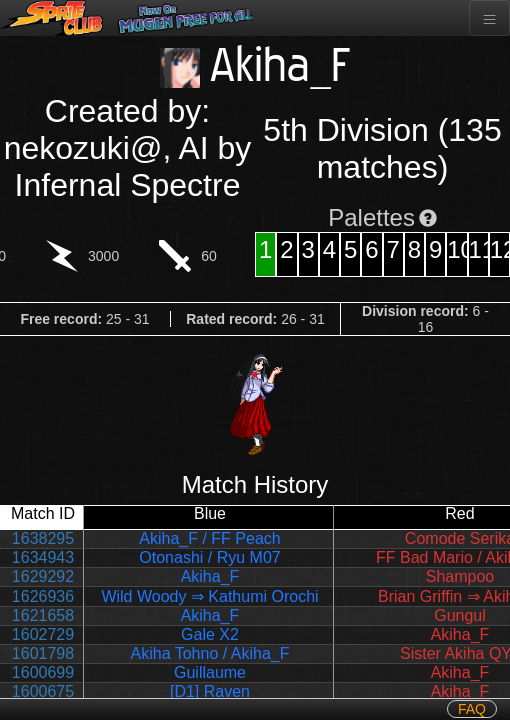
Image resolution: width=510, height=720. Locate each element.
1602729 (43, 634)
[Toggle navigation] (489, 18)
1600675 (43, 691)
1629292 (43, 576)
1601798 (43, 653)
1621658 (43, 615)
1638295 (43, 538)
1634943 (43, 557)
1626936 (43, 596)
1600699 (43, 672)
